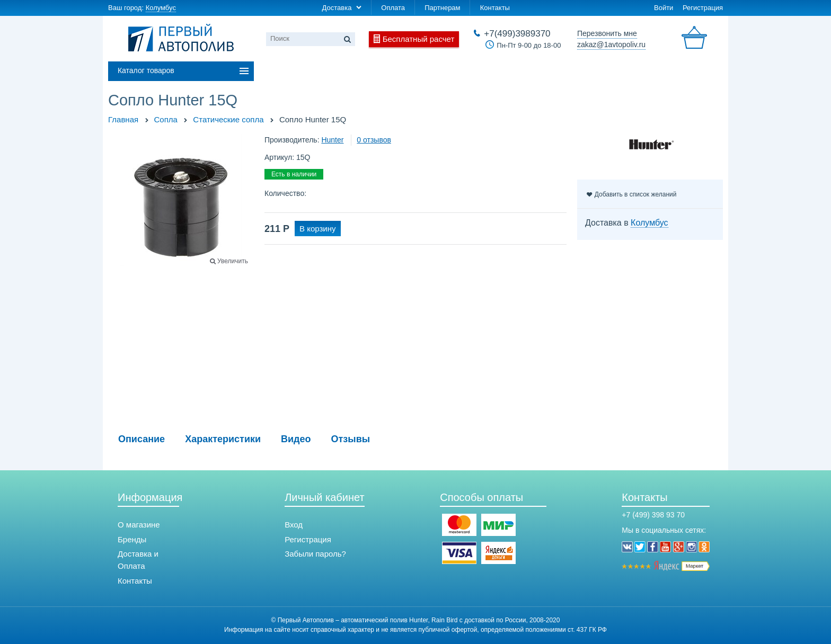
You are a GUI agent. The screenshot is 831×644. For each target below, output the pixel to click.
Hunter (332, 140)
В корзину (317, 229)
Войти (664, 8)
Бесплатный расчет (419, 39)
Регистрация (703, 8)
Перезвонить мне (607, 33)
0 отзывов (374, 140)
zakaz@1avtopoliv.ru (611, 44)
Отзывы (351, 439)
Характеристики (223, 439)
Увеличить (233, 261)
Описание (142, 439)
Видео (296, 439)
